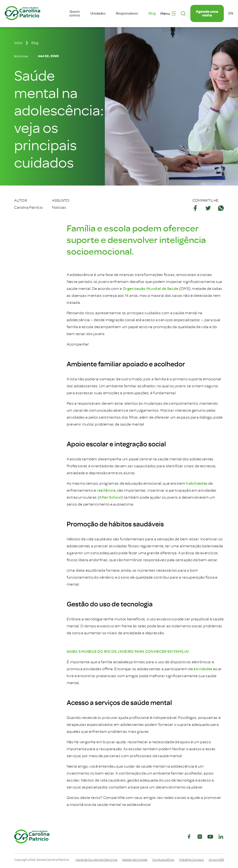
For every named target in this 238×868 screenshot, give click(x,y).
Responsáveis (127, 13)
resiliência (106, 490)
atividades (203, 669)
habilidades (197, 483)
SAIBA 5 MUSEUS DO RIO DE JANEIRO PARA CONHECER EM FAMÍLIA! (128, 652)
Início (18, 43)
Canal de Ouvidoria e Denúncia (96, 860)
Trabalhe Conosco (191, 860)
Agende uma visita (207, 13)
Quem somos (75, 13)
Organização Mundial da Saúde (151, 289)
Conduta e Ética (163, 860)
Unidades (98, 13)
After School (110, 497)
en (231, 13)
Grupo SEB (216, 860)
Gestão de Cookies (135, 860)
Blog (152, 13)
